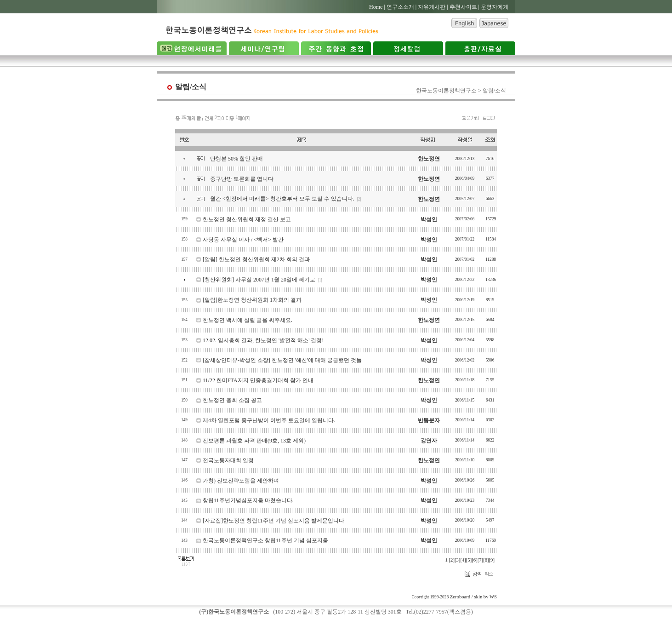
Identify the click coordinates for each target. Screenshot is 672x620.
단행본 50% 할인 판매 (236, 159)
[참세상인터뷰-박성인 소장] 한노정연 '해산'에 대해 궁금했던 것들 (282, 360)
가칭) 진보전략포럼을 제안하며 (241, 481)
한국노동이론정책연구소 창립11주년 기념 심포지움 (265, 540)
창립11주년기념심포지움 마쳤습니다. (248, 500)
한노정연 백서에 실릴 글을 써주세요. (248, 320)
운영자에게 (495, 7)
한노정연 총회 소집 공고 (232, 400)
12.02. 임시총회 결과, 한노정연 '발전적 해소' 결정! (263, 340)
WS (493, 597)
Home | (377, 7)
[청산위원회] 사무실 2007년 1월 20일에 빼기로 (259, 280)
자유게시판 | (433, 7)
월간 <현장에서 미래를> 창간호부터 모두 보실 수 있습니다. (282, 199)
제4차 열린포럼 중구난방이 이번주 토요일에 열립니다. (269, 420)
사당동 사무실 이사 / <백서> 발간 (243, 240)
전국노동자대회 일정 (228, 460)
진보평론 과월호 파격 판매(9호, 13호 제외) (254, 441)
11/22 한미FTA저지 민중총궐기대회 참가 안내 (258, 380)
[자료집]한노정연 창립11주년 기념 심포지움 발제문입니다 (273, 521)
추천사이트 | (464, 7)
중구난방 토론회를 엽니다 (242, 179)
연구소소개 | (401, 7)
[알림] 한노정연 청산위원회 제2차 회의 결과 (256, 259)
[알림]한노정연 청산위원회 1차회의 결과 (252, 300)
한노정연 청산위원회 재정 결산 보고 (247, 219)
